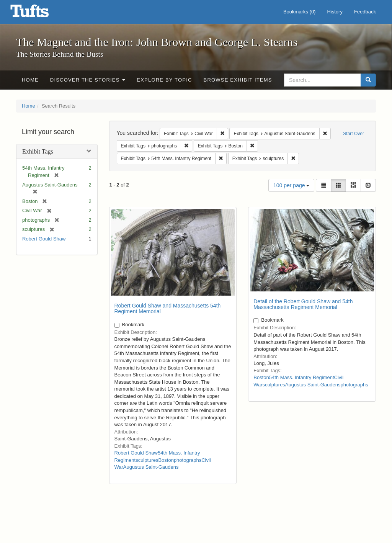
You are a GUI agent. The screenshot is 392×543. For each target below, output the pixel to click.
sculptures (147, 460)
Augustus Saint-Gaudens (151, 467)
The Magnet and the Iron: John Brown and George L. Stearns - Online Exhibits (39, 13)
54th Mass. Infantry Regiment (302, 377)
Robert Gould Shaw (44, 239)
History (335, 12)
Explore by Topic (164, 80)
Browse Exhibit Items (238, 80)
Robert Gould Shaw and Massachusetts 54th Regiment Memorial (168, 308)
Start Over (354, 134)
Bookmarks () (300, 12)
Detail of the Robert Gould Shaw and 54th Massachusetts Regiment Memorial (303, 304)
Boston (166, 460)
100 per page (291, 185)
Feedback (365, 12)
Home (30, 80)
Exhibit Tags (38, 151)
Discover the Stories (88, 80)
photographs (188, 460)
